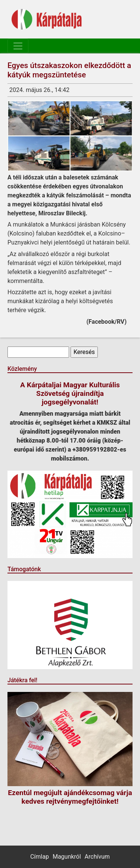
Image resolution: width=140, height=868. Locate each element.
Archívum (97, 857)
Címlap (40, 857)
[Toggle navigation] (18, 46)
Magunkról (67, 857)
